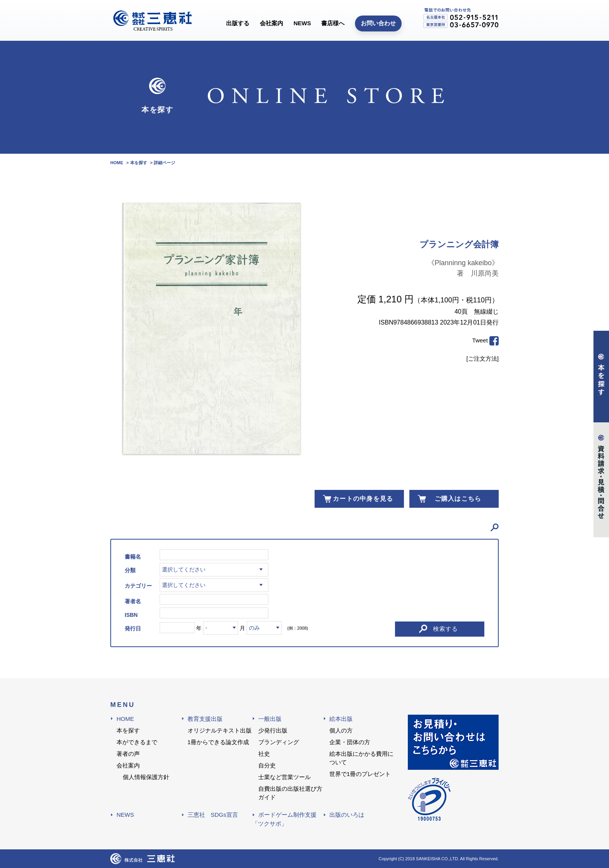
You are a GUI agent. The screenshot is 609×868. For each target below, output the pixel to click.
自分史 (267, 765)
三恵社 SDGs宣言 (213, 815)
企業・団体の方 (350, 742)
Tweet (480, 340)
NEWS (302, 23)
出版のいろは (347, 815)
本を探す (128, 730)
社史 (264, 754)
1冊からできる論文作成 (218, 742)
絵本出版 (341, 719)
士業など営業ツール (284, 777)
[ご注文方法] (483, 358)
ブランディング (279, 742)
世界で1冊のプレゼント (360, 774)
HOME (125, 719)
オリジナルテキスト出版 (220, 730)
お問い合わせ (378, 23)
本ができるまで (137, 742)
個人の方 (341, 730)
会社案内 (271, 23)
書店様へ (333, 23)
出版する (238, 23)
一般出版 (270, 719)
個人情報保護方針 (146, 777)
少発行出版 (273, 730)
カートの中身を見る (363, 499)
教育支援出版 (205, 719)
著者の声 (128, 754)
